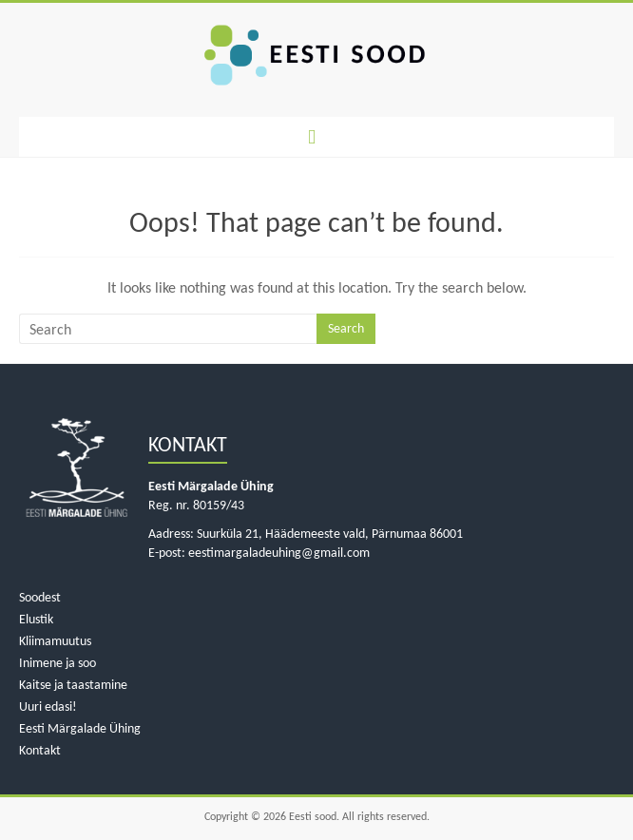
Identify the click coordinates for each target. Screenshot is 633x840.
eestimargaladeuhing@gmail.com (279, 553)
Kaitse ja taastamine (73, 685)
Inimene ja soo (58, 663)
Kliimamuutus (55, 641)
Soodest (40, 597)
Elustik (36, 619)
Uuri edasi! (48, 706)
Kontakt (40, 750)
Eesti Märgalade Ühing (80, 728)
